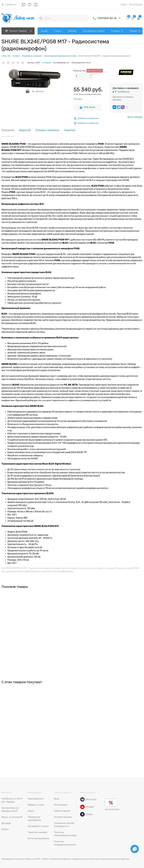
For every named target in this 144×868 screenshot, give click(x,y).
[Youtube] (82, 807)
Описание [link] (8, 130)
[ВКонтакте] (82, 799)
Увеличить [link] (39, 91)
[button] (91, 75)
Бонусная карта (112, 809)
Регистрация (136, 4)
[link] (9, 4)
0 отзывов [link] (47, 63)
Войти (124, 4)
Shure (88, 63)
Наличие (70, 130)
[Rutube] (82, 814)
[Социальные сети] (135, 849)
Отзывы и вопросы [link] (47, 130)
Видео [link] (25, 130)
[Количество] (83, 76)
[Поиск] (41, 18)
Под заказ (89, 107)
